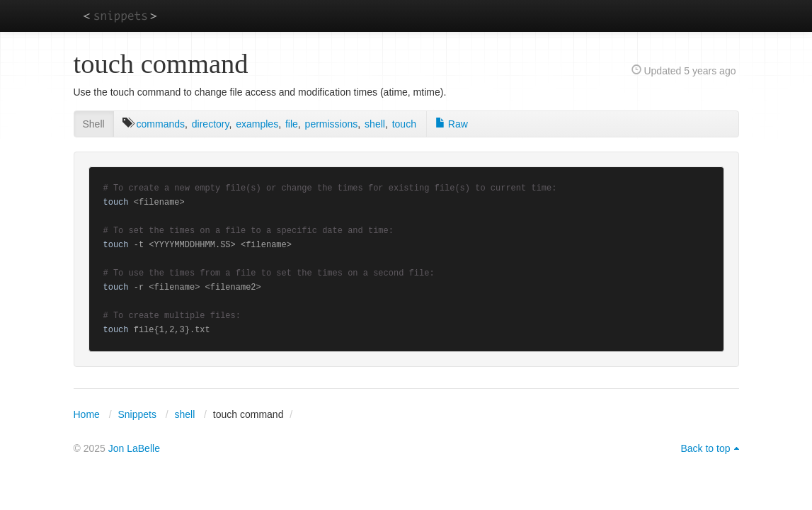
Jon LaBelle (134, 448)
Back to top (705, 448)
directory (211, 124)
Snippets (137, 414)
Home (87, 414)
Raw (452, 124)
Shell (94, 124)
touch (404, 124)
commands (161, 124)
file (292, 124)
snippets (120, 15)
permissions (332, 124)
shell (375, 124)
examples (257, 124)
